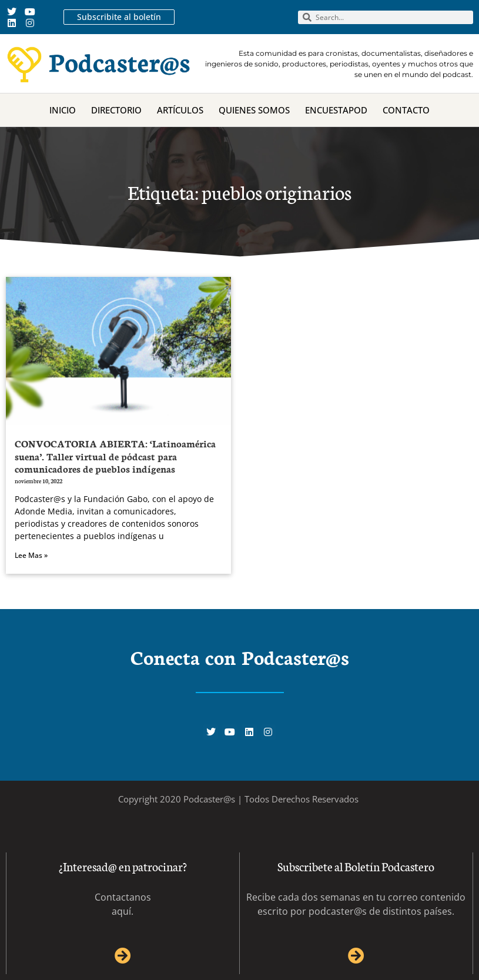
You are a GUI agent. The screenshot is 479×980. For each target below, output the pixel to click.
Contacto (406, 110)
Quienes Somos (254, 110)
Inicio (63, 110)
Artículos (180, 110)
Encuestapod (336, 110)
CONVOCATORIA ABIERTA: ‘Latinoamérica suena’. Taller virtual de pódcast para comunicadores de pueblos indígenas (115, 456)
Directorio (116, 110)
